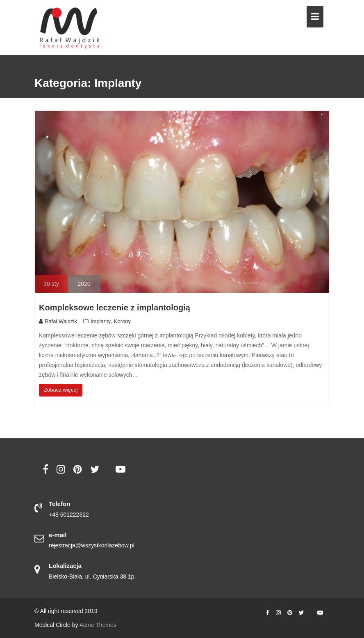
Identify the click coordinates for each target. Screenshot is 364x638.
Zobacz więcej (61, 390)
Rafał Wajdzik (58, 321)
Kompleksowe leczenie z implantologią (115, 308)
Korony (122, 321)
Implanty (101, 321)
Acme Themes (98, 625)
